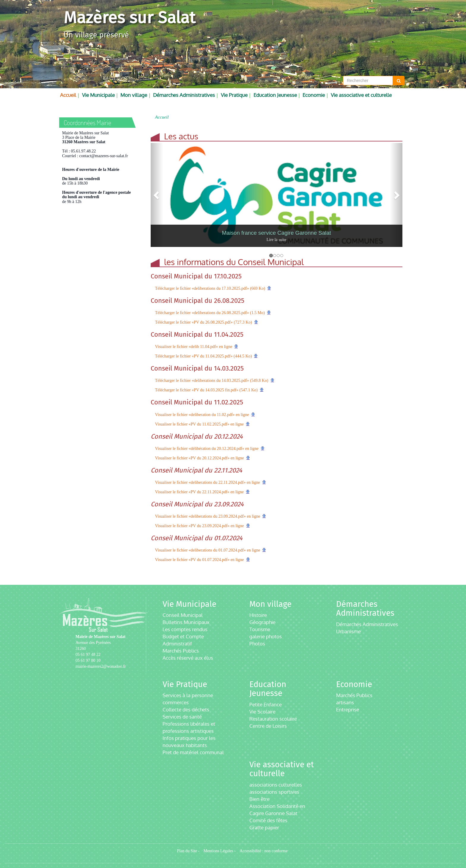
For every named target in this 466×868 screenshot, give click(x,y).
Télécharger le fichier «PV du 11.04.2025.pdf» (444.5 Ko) (204, 356)
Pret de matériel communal (193, 752)
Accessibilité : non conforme (263, 851)
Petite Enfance (266, 704)
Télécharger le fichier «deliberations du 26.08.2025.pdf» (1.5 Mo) (210, 313)
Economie (314, 95)
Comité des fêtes (268, 820)
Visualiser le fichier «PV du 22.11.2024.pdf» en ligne (200, 492)
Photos (257, 643)
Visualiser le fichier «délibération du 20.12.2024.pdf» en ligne (207, 449)
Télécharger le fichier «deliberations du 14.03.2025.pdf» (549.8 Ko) (212, 381)
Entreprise (348, 709)
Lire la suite (277, 240)
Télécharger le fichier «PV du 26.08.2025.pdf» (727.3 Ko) (204, 322)
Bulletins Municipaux (186, 622)
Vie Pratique (234, 95)
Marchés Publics (181, 651)
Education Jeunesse (275, 95)
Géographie (262, 622)
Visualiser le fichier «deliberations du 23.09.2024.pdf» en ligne (208, 516)
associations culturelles (276, 785)
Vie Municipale (98, 95)
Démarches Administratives (184, 95)
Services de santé (182, 717)
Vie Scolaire (262, 712)
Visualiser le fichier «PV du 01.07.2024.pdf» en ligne (200, 560)
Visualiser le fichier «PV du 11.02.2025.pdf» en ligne (200, 424)
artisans (345, 702)
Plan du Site (187, 851)
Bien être (259, 799)
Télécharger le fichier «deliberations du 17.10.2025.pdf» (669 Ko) (210, 288)
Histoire (258, 615)
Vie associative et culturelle (361, 95)
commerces (176, 702)
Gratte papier (264, 827)
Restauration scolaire (273, 719)
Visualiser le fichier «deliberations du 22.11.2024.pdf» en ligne (208, 482)
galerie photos (266, 636)
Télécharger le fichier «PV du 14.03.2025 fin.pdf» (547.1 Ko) (207, 390)
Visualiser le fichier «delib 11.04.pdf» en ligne (194, 347)
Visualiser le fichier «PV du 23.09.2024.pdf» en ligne (200, 526)
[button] (157, 195)
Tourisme (260, 629)
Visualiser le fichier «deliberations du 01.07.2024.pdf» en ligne (208, 550)
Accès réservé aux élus (188, 658)
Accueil (68, 95)
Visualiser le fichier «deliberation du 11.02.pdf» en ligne (202, 415)
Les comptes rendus (185, 629)
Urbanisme (348, 631)
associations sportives (274, 792)
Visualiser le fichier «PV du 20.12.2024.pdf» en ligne (200, 458)
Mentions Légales (218, 851)
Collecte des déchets (186, 709)
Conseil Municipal (183, 615)
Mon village (134, 95)
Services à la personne (188, 695)
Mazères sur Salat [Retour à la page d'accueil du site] (129, 18)
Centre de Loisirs (268, 726)
